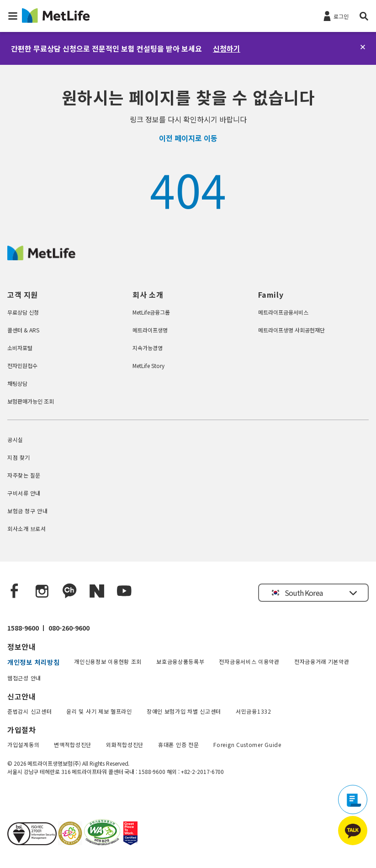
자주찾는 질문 (24, 475)
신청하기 (227, 48)
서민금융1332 (254, 711)
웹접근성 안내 (24, 678)
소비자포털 (20, 348)
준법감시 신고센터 (29, 711)
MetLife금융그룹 (151, 312)
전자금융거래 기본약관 (322, 661)
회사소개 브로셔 (27, 529)
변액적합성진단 (73, 744)
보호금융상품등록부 (180, 661)
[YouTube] (124, 591)
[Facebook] (15, 591)
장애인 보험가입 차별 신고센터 (184, 711)
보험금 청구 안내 (27, 511)
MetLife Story (148, 366)
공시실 (15, 439)
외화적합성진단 (125, 744)
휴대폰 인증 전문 (178, 744)
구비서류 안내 (24, 493)
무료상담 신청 (23, 312)
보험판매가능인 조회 (31, 401)
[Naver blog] (97, 591)
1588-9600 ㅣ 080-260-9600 (48, 628)
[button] (13, 16)
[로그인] (335, 16)
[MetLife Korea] (41, 257)
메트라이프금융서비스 (283, 312)
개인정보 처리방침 (33, 662)
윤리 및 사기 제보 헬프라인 (99, 711)
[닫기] (363, 47)
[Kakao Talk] (69, 591)
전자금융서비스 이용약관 (249, 661)
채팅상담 (17, 383)
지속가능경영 (148, 348)
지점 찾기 (19, 457)
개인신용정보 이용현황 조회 (108, 661)
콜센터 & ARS (23, 330)
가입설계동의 (23, 744)
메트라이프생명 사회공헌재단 (291, 330)
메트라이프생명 (150, 330)
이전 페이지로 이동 (188, 138)
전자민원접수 (22, 366)
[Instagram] (42, 591)
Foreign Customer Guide (247, 744)
